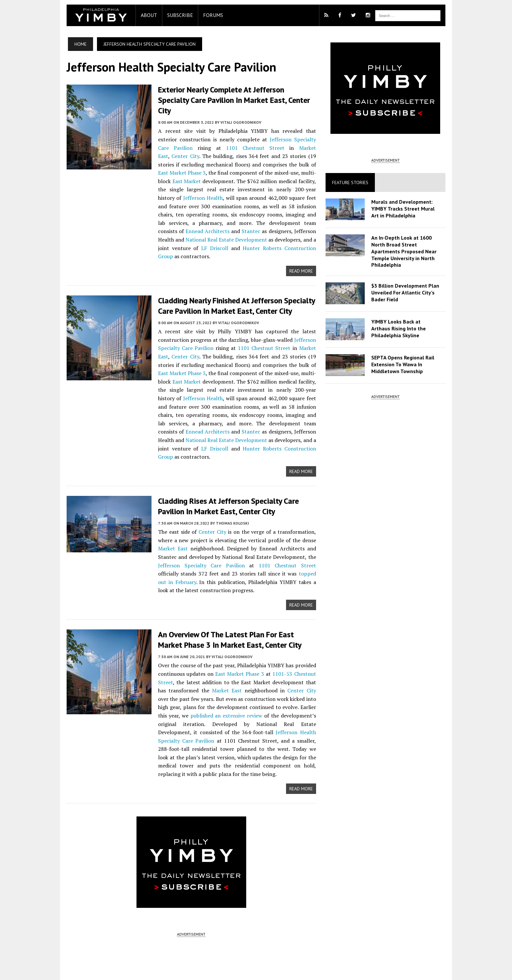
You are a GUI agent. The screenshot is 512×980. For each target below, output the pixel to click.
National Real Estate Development (199, 420)
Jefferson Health (184, 379)
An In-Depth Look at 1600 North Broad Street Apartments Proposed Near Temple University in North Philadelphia (405, 251)
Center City (290, 137)
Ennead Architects (285, 212)
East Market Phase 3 (290, 153)
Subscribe (177, 15)
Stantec (164, 220)
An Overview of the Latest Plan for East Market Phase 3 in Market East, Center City (236, 619)
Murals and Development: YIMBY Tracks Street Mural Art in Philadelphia (404, 209)
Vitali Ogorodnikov (238, 111)
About (146, 15)
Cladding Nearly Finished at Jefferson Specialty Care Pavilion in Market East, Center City (233, 286)
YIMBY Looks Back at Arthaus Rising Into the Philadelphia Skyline (407, 328)
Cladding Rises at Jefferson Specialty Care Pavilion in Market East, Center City (225, 486)
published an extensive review (194, 695)
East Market (302, 162)
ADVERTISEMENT (190, 914)
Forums (210, 15)
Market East (257, 137)
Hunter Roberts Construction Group (198, 237)
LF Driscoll (293, 229)
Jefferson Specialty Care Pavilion (278, 129)
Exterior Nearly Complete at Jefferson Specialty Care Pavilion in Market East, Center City (234, 95)
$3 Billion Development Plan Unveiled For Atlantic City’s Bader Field (406, 292)
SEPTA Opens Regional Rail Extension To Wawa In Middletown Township (404, 364)
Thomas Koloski (229, 503)
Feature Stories (351, 182)
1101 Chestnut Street (205, 137)
